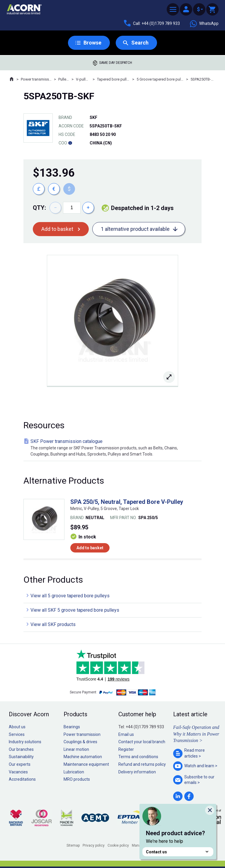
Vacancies (18, 772)
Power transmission (36, 79)
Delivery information (137, 772)
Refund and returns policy (142, 764)
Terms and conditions (138, 757)
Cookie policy (118, 845)
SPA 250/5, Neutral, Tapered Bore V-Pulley (127, 502)
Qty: (39, 208)
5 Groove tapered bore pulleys (160, 79)
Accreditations (22, 779)
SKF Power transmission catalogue (114, 448)
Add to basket (57, 229)
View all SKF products (53, 624)
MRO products (77, 779)
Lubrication (74, 772)
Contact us (178, 852)
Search (140, 43)
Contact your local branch (142, 742)
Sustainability (21, 757)
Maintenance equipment (86, 764)
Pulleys (64, 79)
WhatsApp (204, 24)
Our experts (20, 764)
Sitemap (73, 845)
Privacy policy (94, 845)
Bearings (72, 727)
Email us (126, 734)
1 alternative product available (135, 229)
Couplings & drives (80, 742)
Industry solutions (25, 742)
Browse (92, 43)
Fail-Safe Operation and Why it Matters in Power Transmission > (196, 734)
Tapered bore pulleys (113, 79)
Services (17, 734)
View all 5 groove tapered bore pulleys (70, 596)
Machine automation (83, 757)
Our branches (21, 749)
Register (126, 749)
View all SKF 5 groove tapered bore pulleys (75, 610)
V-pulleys (83, 79)
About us (17, 727)
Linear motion (76, 749)
